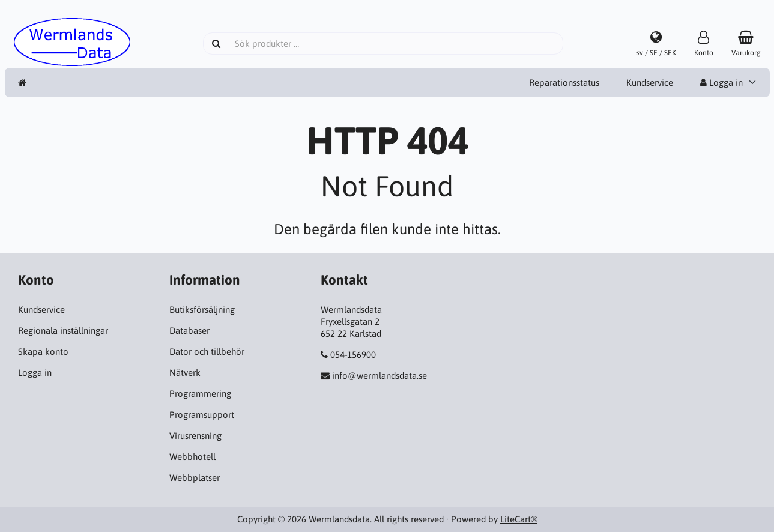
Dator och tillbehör (207, 352)
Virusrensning (195, 436)
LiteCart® (519, 519)
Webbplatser (195, 478)
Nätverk (185, 373)
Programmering (200, 394)
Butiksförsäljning (202, 310)
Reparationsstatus (564, 83)
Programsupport (202, 415)
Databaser (189, 331)
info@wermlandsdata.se (379, 376)
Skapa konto (43, 352)
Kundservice (650, 83)
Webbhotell (192, 457)
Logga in (721, 83)
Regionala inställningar (63, 331)
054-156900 (353, 355)
